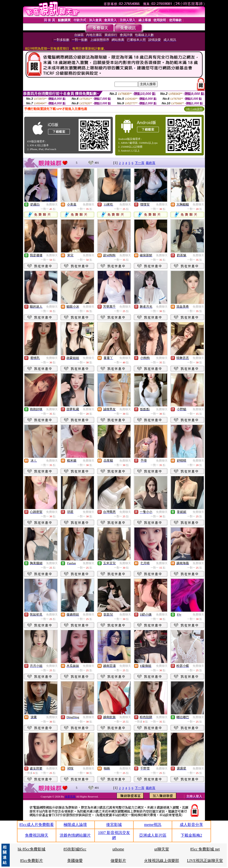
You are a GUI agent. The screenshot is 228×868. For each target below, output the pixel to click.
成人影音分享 (191, 825)
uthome (118, 849)
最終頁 (151, 163)
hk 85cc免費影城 (32, 849)
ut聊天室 (162, 849)
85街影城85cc (75, 849)
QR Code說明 (194, 109)
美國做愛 (75, 861)
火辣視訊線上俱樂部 (162, 861)
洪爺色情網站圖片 (75, 835)
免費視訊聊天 (37, 835)
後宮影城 (114, 825)
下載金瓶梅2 (191, 835)
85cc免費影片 (32, 861)
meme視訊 (153, 825)
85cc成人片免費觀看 (37, 825)
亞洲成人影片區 (153, 835)
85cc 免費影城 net (205, 849)
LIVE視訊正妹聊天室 (205, 861)
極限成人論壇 (75, 825)
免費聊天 (52, 205)
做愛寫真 (70, 796)
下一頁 (140, 163)
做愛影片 (118, 861)
